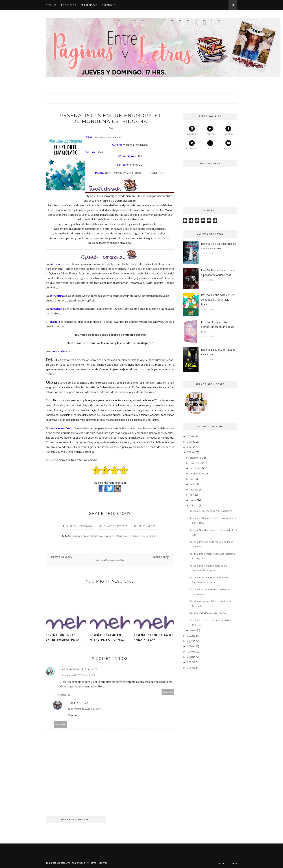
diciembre (195, 458)
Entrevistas (89, 5)
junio (193, 484)
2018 (190, 657)
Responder (168, 692)
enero (193, 630)
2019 (190, 651)
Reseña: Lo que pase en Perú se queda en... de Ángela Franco (218, 300)
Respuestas (63, 695)
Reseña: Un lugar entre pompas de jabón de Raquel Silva (217, 327)
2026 (190, 436)
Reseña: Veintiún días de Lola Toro (209, 613)
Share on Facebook (80, 526)
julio (192, 479)
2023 (190, 452)
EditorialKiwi (95, 536)
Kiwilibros (109, 536)
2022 (190, 636)
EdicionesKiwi (80, 536)
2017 (190, 662)
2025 (190, 442)
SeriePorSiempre (148, 536)
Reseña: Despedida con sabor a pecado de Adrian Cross (218, 273)
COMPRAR (157, 173)
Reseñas (51, 5)
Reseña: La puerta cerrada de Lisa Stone (218, 352)
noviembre (196, 463)
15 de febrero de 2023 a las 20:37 (85, 709)
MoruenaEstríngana (127, 536)
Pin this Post (147, 526)
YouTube (228, 145)
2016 (190, 668)
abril (192, 495)
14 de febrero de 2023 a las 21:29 (78, 675)
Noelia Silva (78, 703)
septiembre (196, 473)
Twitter (210, 130)
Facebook (228, 130)
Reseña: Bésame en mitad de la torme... (108, 637)
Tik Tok (210, 145)
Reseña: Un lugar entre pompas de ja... (64, 637)
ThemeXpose (78, 863)
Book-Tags (69, 5)
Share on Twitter (116, 526)
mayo (193, 490)
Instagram (192, 130)
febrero (194, 505)
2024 (190, 447)
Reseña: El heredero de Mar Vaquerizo (211, 511)
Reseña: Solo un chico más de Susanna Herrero (219, 246)
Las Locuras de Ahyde (79, 669)
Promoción (110, 5)
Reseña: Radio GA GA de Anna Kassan (153, 637)
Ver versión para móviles (110, 560)
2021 (190, 641)
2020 (190, 646)
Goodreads (192, 145)
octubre (194, 468)
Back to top (228, 863)
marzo (193, 500)
